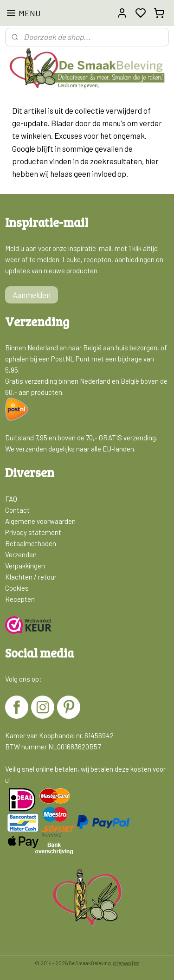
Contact (17, 510)
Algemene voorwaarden (40, 521)
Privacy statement (33, 532)
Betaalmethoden (31, 543)
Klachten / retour (31, 577)
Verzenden (21, 554)
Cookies (17, 588)
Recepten (20, 599)
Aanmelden (32, 295)
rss (136, 963)
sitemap (122, 963)
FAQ (11, 499)
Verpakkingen (25, 566)
